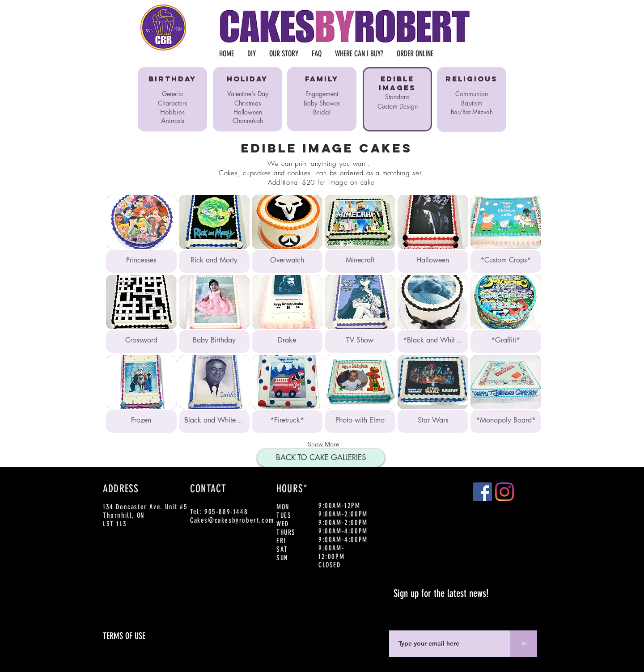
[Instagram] (504, 492)
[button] (141, 234)
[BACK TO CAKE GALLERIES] (321, 458)
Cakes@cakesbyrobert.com (232, 520)
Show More (324, 444)
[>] (524, 644)
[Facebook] (483, 492)
